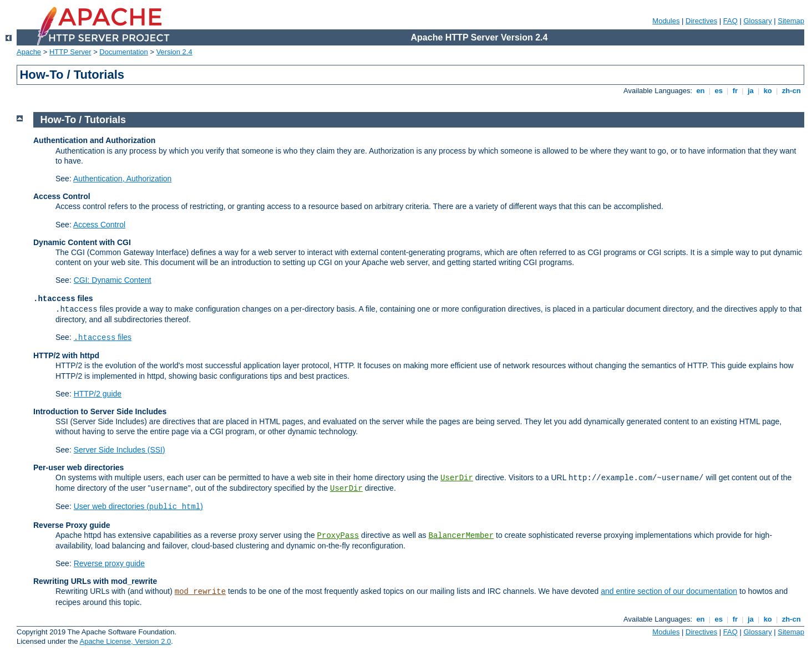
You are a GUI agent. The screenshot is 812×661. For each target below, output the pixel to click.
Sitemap (791, 21)
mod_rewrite (200, 592)
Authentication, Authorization (122, 179)
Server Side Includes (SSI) (120, 450)
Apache (29, 52)
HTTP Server (70, 52)
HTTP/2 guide (98, 394)
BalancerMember (461, 536)
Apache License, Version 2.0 (125, 641)
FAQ (730, 21)
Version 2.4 (174, 52)
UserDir (457, 478)
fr (735, 91)
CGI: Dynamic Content (113, 280)
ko (768, 91)
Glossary (757, 21)
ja (750, 91)
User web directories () (138, 506)
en (701, 91)
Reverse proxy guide (109, 563)
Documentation (123, 52)
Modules (666, 21)
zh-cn (791, 91)
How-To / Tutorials (83, 120)
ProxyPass (338, 536)
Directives (701, 21)
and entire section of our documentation (669, 591)
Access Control (99, 225)
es (719, 91)
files (103, 337)
